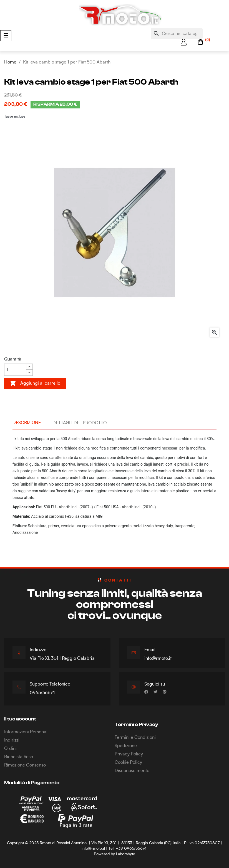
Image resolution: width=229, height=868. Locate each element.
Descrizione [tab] (27, 423)
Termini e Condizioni (135, 737)
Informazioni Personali (26, 732)
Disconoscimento (132, 771)
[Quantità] (15, 370)
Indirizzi (12, 740)
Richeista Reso (19, 757)
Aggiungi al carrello (35, 384)
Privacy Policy (129, 754)
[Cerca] (177, 34)
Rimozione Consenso (25, 765)
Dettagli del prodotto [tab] (80, 423)
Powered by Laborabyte (114, 854)
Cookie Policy (128, 762)
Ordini (10, 748)
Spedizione (126, 746)
